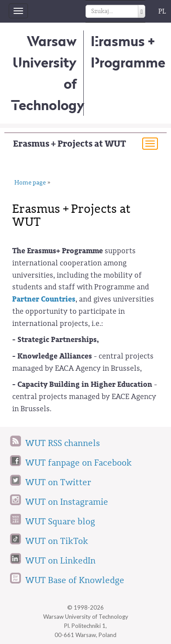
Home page (30, 183)
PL (162, 11)
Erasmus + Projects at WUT (70, 144)
